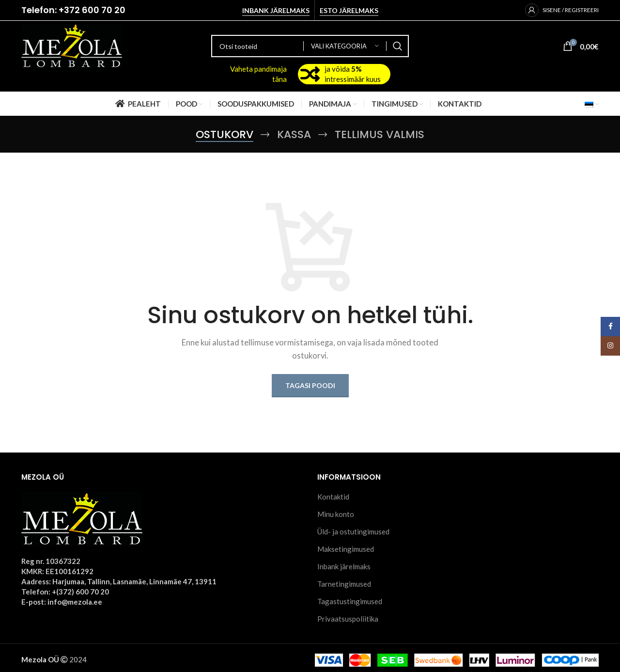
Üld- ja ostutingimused (353, 531)
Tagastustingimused (350, 601)
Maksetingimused (346, 549)
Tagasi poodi (310, 385)
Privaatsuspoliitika (348, 619)
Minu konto (336, 514)
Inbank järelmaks (276, 11)
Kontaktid (333, 497)
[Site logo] (72, 45)
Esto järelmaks (349, 11)
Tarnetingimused (344, 584)
